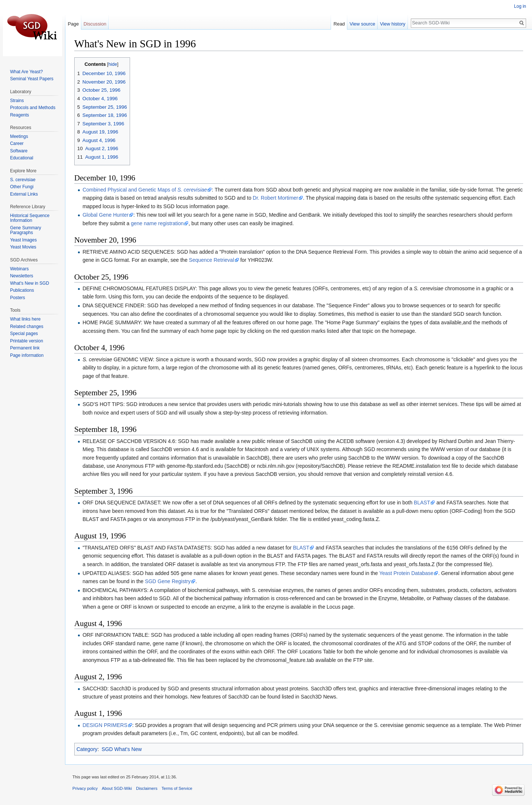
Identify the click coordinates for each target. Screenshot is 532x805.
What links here (25, 319)
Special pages (24, 334)
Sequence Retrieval (211, 260)
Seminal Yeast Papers (32, 79)
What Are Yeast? (26, 72)
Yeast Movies (23, 247)
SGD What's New (122, 749)
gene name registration (157, 223)
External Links (24, 194)
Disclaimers (147, 788)
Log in (520, 6)
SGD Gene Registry (168, 581)
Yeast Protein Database (407, 573)
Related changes (27, 327)
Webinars (19, 269)
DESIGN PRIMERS (105, 725)
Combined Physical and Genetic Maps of (145, 190)
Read (339, 24)
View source (362, 24)
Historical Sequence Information (30, 218)
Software (19, 151)
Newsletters (22, 276)
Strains (17, 101)
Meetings (19, 136)
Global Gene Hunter (105, 215)
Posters (18, 298)
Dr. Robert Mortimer (275, 198)
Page (73, 24)
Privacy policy (85, 788)
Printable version (26, 341)
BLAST (422, 503)
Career (17, 143)
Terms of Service (177, 788)
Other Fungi (22, 187)
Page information (27, 355)
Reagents (19, 115)
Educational (22, 158)
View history (393, 24)
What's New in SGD (30, 283)
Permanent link (25, 348)
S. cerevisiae (23, 180)
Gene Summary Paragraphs (25, 230)
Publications (22, 290)
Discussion (95, 24)
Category (87, 749)
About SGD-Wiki (117, 788)
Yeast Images (23, 240)
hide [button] (113, 64)
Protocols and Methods (33, 108)
